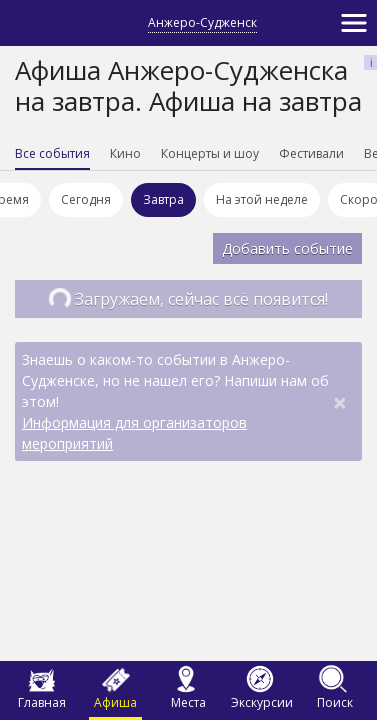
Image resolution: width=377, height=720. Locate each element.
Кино (125, 153)
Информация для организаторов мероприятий (134, 433)
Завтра (166, 199)
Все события (52, 153)
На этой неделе (265, 199)
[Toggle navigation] (354, 23)
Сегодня (89, 199)
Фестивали (311, 153)
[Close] (340, 402)
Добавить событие (287, 248)
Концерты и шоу (210, 153)
